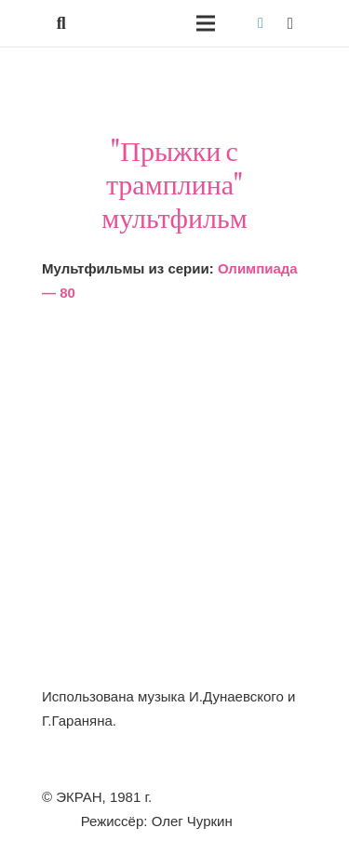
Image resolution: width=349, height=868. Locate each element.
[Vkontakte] (261, 23)
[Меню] (206, 23)
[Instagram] (290, 23)
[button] (61, 23)
